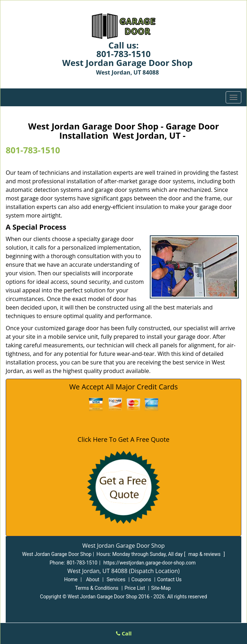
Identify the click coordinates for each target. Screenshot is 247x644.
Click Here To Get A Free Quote (124, 439)
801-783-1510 (124, 54)
